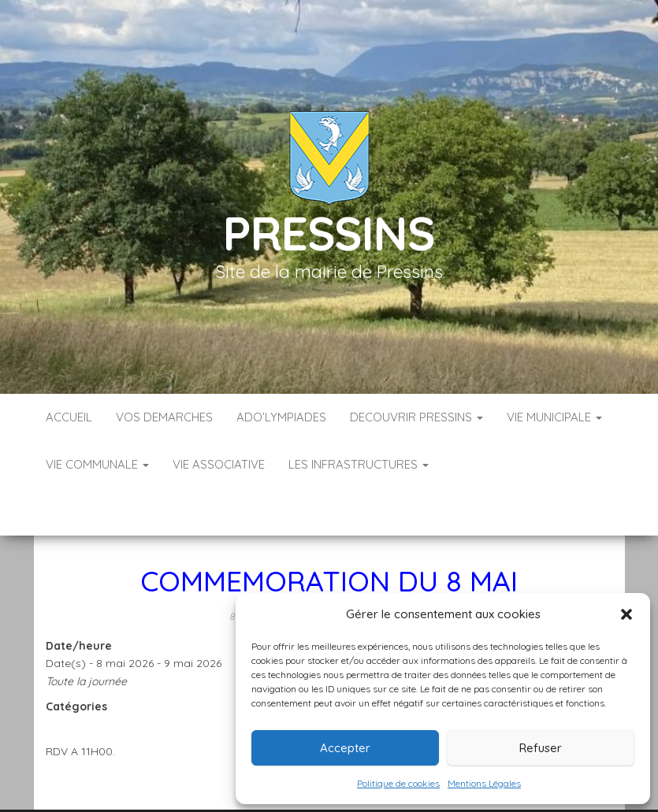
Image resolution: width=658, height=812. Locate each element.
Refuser (541, 748)
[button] (626, 614)
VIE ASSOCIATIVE (219, 464)
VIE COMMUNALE (97, 464)
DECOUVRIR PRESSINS (416, 417)
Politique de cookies (398, 783)
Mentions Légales (484, 783)
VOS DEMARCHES (164, 417)
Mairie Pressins (386, 569)
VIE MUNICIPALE (554, 417)
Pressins (329, 233)
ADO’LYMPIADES (281, 417)
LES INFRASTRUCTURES (359, 464)
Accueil (69, 417)
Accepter (345, 748)
